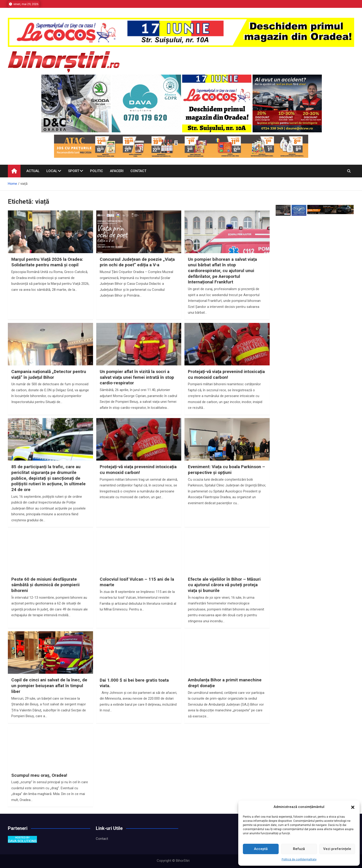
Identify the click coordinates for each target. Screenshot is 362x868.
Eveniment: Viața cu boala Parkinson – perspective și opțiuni (226, 470)
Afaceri (117, 171)
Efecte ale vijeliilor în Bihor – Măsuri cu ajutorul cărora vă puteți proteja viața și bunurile (224, 585)
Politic (97, 171)
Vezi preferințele (337, 849)
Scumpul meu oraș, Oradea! (39, 775)
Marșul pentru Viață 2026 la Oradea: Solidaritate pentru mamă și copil (47, 262)
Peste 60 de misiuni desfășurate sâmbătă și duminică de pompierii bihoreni (45, 585)
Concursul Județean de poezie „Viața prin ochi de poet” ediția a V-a (137, 262)
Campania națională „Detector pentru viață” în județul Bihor (49, 374)
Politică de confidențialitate (299, 859)
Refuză (299, 849)
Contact (138, 171)
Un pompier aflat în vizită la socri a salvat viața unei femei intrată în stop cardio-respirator (137, 377)
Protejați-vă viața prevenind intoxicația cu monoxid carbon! (226, 374)
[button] (353, 807)
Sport (74, 171)
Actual (33, 171)
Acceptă (261, 849)
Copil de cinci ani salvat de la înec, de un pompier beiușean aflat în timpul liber (49, 686)
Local (52, 171)
